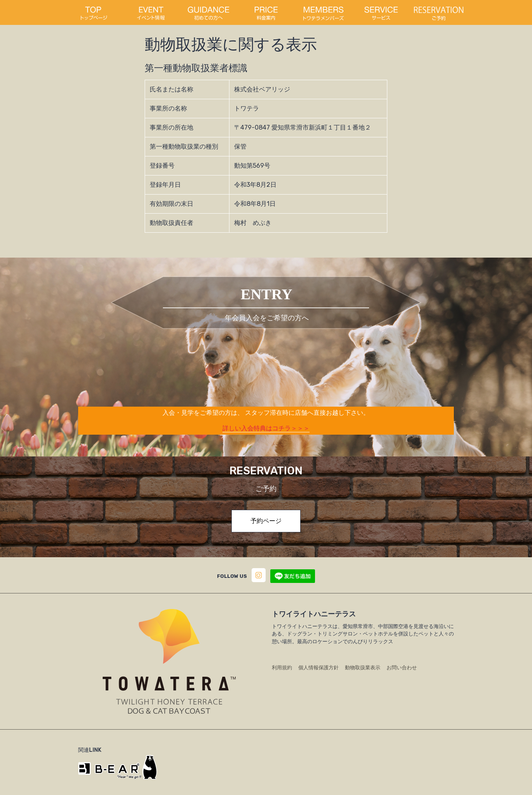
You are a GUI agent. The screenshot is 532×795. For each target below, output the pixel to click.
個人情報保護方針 (318, 668)
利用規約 (282, 668)
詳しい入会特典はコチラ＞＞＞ (266, 428)
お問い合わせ (402, 668)
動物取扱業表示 (363, 668)
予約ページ (266, 521)
